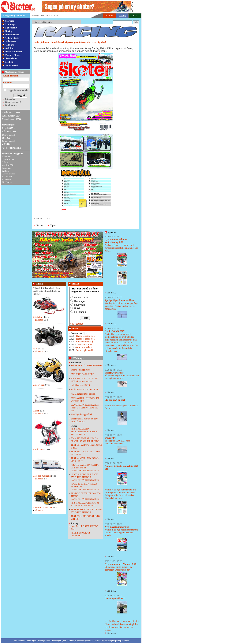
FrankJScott (10, 174)
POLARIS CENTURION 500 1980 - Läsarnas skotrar (84, 380)
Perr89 (7, 157)
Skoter (110, 16)
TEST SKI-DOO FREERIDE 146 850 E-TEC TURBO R (86, 511)
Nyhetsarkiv (11, 28)
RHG (7, 171)
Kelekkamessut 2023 (80, 385)
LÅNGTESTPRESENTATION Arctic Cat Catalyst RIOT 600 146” (85, 408)
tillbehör (38, 320)
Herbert (9, 182)
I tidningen (11, 24)
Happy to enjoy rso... (86, 336)
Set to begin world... (85, 350)
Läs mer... (111, 293)
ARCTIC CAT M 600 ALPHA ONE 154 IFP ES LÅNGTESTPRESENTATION (85, 468)
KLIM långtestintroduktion (83, 394)
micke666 (9, 165)
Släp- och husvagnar (42, 476)
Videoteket (11, 41)
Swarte (7, 179)
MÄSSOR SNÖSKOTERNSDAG (86, 365)
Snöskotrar (38, 317)
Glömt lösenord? (13, 102)
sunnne (8, 168)
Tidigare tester (12, 38)
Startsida (10, 21)
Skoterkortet (11, 65)
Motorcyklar (38, 385)
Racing (9, 31)
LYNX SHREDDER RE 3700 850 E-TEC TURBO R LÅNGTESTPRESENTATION (85, 477)
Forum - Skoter (13, 55)
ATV (135, 16)
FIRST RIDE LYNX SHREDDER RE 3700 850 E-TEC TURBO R (84, 432)
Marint (36, 411)
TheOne (8, 177)
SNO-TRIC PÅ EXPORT (82, 374)
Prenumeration (13, 35)
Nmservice (9, 159)
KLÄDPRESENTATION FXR (85, 389)
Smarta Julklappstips (80, 370)
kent (6, 162)
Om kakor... (11, 105)
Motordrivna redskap (42, 508)
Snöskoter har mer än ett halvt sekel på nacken (84, 420)
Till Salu (9, 45)
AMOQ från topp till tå (81, 414)
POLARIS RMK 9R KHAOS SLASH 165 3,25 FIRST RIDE (85, 440)
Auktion (9, 48)
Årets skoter (11, 58)
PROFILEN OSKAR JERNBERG (80, 534)
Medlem (9, 62)
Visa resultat (76, 324)
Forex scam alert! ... (85, 347)
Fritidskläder (38, 449)
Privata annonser (14, 52)
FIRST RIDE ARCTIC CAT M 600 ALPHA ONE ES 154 (85, 504)
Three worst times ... (86, 344)
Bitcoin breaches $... (85, 342)
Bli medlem (11, 99)
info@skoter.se (87, 641)
